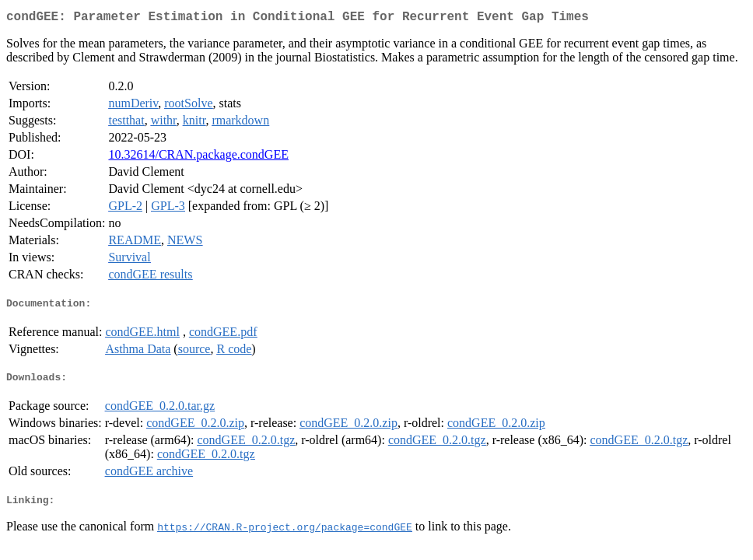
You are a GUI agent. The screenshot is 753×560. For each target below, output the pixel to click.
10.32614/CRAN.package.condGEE (198, 157)
